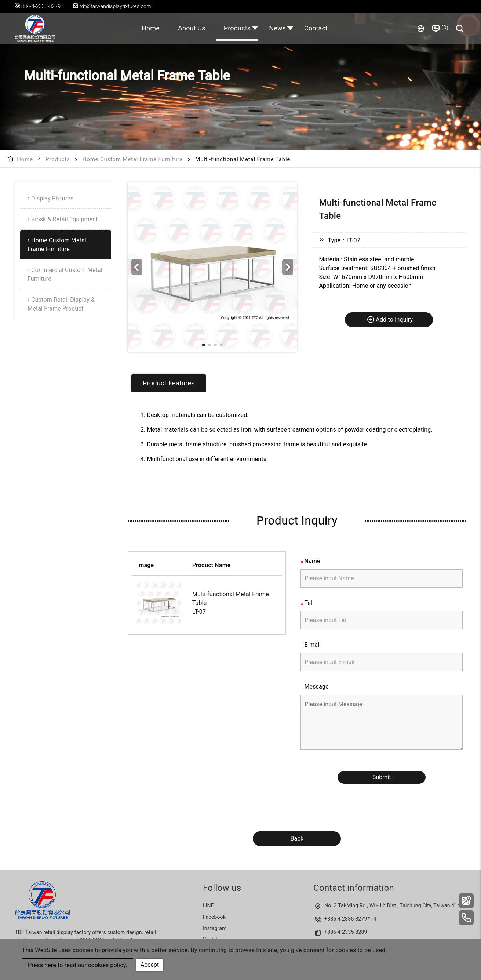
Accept (150, 965)
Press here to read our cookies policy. (78, 965)
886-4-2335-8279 (41, 6)
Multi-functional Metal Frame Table (231, 598)
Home (151, 28)
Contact (316, 28)
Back (297, 839)
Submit (382, 777)
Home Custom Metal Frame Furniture (133, 159)
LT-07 (199, 612)
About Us (192, 28)
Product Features (169, 383)
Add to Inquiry (390, 319)
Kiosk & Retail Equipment (65, 219)
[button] (288, 267)
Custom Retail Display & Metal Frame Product (61, 304)
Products (237, 28)
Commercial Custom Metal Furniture (65, 274)
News (277, 28)
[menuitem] (66, 198)
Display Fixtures (52, 198)
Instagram (215, 928)
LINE (208, 905)
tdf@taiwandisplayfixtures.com (112, 6)
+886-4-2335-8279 (346, 919)
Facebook (214, 917)
